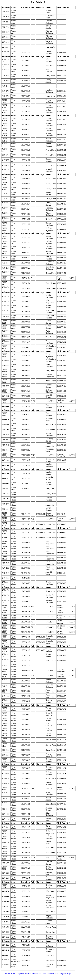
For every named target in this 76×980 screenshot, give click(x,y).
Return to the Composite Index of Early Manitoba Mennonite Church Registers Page (38, 974)
